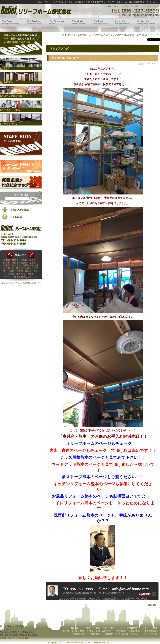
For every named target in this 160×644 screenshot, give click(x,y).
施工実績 (135, 631)
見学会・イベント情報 (73, 631)
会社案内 (87, 628)
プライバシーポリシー (129, 634)
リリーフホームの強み (100, 631)
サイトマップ (151, 634)
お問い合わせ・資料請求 (101, 634)
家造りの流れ (151, 631)
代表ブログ (79, 634)
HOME (75, 628)
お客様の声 (121, 631)
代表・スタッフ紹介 (106, 628)
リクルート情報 (150, 628)
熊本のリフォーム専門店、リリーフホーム (83, 35)
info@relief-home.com (19, 638)
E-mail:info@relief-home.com (139, 15)
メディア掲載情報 (129, 628)
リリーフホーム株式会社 (35, 10)
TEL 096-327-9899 (135, 11)
